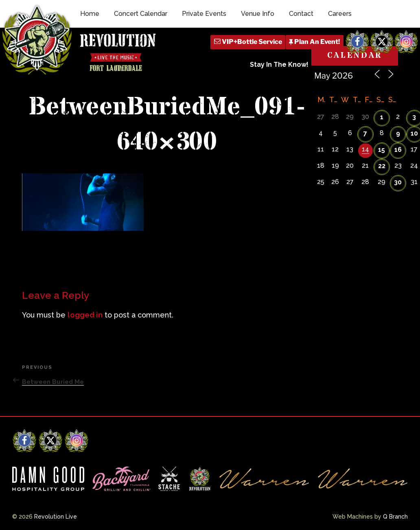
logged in (85, 315)
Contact (301, 14)
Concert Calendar (141, 14)
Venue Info (258, 14)
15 (382, 150)
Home (90, 14)
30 (398, 182)
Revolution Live (56, 517)
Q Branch (395, 517)
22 (382, 166)
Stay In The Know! (279, 65)
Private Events (204, 14)
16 (398, 150)
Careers (340, 14)
